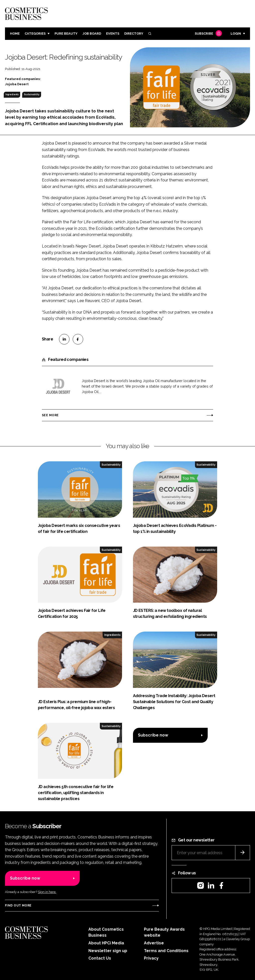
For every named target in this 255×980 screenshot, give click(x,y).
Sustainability (32, 94)
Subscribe (208, 34)
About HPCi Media (106, 943)
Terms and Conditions (166, 951)
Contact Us (100, 958)
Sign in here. (47, 892)
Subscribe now (153, 735)
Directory (134, 34)
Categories (35, 34)
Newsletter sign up (108, 951)
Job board (92, 34)
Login (236, 34)
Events (113, 34)
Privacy (151, 958)
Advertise (154, 943)
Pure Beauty (66, 34)
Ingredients (12, 94)
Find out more (18, 905)
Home (15, 34)
